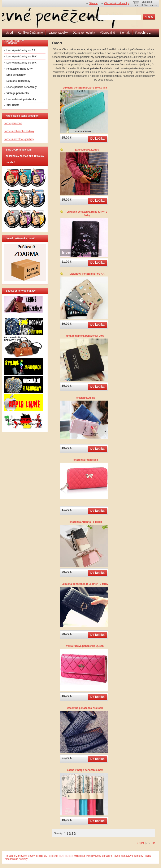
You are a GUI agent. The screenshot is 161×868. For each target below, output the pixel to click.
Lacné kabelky (58, 33)
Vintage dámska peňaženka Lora (85, 336)
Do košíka (97, 139)
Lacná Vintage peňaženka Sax (85, 770)
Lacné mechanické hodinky (19, 131)
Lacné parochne (13, 123)
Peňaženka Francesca (85, 460)
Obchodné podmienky (116, 3)
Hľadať (149, 17)
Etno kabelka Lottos (87, 150)
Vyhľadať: (91, 17)
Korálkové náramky (31, 33)
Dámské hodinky (84, 33)
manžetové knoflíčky (84, 856)
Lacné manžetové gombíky (19, 139)
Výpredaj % (108, 33)
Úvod (9, 33)
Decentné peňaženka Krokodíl (85, 708)
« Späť (140, 843)
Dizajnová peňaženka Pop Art (87, 274)
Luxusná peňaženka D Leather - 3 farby (85, 584)
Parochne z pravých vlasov (20, 856)
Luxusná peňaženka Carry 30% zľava (85, 88)
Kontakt (125, 33)
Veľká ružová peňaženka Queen (85, 646)
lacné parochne (104, 856)
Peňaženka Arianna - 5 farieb (85, 522)
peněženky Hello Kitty (47, 856)
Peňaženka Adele (85, 398)
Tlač (153, 843)
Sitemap (94, 3)
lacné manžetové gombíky (128, 856)
